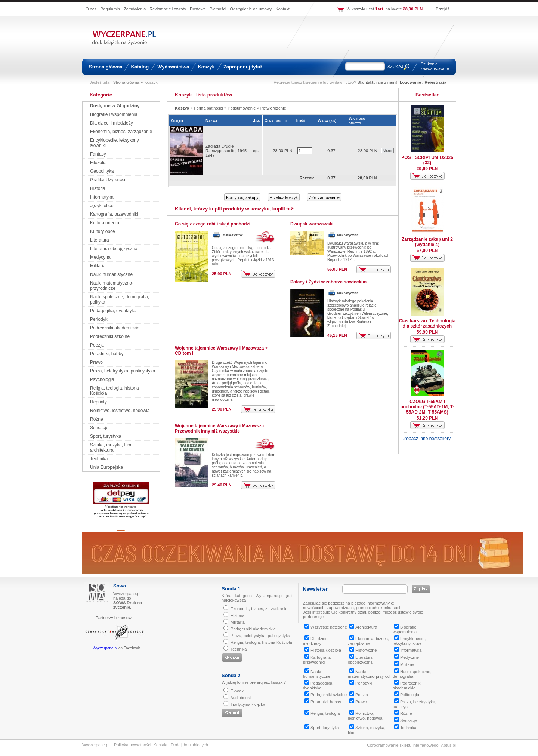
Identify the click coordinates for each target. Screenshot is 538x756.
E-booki (237, 691)
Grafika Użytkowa (108, 180)
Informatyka (102, 197)
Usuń (388, 150)
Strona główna (106, 67)
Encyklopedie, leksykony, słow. (409, 641)
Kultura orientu (105, 223)
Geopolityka (102, 171)
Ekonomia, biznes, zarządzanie (121, 132)
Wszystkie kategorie (326, 627)
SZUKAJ (395, 67)
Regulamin (110, 9)
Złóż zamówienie (324, 197)
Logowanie (410, 82)
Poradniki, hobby (107, 354)
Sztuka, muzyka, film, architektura (111, 448)
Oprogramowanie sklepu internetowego (403, 745)
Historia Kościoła (323, 650)
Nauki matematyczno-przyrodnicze (112, 286)
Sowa (120, 586)
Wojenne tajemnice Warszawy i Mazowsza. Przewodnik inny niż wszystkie (220, 428)
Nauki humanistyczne (111, 274)
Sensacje (99, 428)
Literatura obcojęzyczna (114, 249)
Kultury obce (103, 231)
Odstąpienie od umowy (251, 9)
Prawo (96, 362)
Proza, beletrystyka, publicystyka (123, 371)
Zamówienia (135, 9)
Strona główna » (128, 82)
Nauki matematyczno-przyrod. (369, 674)
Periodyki (99, 319)
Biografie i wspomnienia (114, 114)
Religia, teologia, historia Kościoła (261, 642)
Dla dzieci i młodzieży (112, 123)
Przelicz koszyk (284, 197)
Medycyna (100, 257)
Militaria (98, 266)
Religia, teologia (322, 713)
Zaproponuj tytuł (243, 67)
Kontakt (282, 9)
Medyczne (406, 657)
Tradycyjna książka (248, 704)
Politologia (407, 695)
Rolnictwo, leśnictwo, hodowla (120, 411)
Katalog (140, 67)
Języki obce (102, 206)
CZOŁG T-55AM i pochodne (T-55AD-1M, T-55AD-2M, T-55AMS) (427, 407)
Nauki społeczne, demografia (412, 674)
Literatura (100, 240)
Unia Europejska (106, 467)
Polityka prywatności (133, 745)
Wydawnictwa (173, 67)
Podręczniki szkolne (110, 336)
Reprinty (98, 402)
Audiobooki (240, 698)
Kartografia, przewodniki (114, 214)
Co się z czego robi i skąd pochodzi (213, 224)
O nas (91, 9)
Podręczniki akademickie (115, 328)
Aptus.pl (448, 745)
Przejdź (443, 9)
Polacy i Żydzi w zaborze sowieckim (328, 282)
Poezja (97, 345)
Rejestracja (435, 82)
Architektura (363, 627)
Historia (98, 188)
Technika (99, 459)
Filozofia (98, 163)
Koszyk (206, 67)
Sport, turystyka (106, 436)
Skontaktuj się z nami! (378, 82)
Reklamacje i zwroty (168, 9)
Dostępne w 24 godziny (115, 106)
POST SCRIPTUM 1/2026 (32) (427, 160)
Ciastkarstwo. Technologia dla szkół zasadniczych (427, 323)
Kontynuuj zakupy (242, 197)
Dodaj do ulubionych (189, 745)
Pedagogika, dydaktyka (113, 311)
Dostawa (198, 9)
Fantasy (98, 154)
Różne (97, 419)
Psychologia (102, 379)
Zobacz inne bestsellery (427, 439)
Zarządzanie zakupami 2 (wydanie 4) (427, 242)
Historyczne (363, 650)
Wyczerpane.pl (105, 648)
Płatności (218, 9)
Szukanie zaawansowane (435, 66)
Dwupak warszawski (312, 224)
